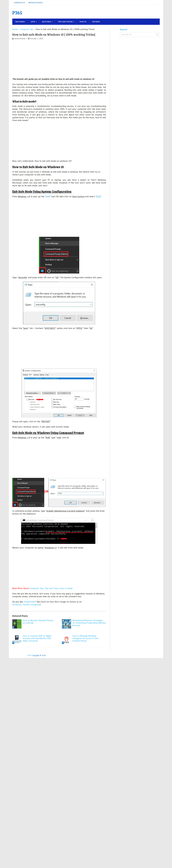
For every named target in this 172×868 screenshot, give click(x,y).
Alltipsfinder (29, 602)
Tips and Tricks (65, 22)
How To (83, 22)
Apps (33, 22)
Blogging (47, 22)
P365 (17, 13)
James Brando (20, 39)
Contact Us (19, 3)
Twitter (26, 605)
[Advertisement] (59, 59)
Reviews (96, 22)
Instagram (35, 605)
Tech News (20, 22)
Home (15, 29)
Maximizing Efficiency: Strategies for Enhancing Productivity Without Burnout (89, 623)
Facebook (17, 605)
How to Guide (66, 588)
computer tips (27, 29)
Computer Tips (37, 588)
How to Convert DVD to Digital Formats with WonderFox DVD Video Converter (37, 638)
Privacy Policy (36, 3)
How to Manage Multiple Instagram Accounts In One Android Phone (85, 638)
